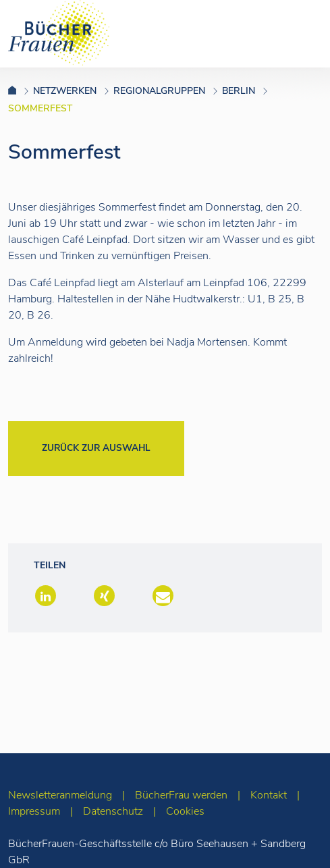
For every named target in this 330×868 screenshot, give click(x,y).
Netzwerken (65, 91)
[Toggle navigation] (298, 33)
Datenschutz (113, 811)
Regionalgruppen (159, 91)
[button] (44, 597)
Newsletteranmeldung (60, 795)
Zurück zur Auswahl (96, 448)
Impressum (34, 811)
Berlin (239, 91)
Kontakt (269, 795)
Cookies (185, 811)
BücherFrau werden (181, 795)
